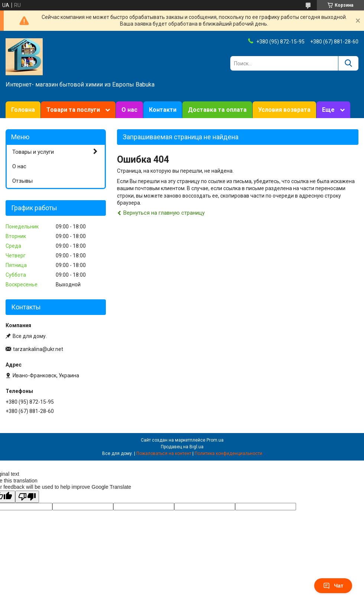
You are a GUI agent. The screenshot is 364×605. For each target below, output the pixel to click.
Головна (23, 110)
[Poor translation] (27, 497)
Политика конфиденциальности (228, 453)
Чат (333, 586)
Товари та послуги (73, 110)
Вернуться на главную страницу (164, 213)
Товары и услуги (33, 152)
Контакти (163, 110)
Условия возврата (284, 110)
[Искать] (348, 63)
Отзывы (22, 181)
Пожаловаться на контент (164, 453)
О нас (129, 110)
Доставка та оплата (217, 110)
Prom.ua (215, 440)
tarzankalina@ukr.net (38, 349)
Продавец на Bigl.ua (182, 447)
